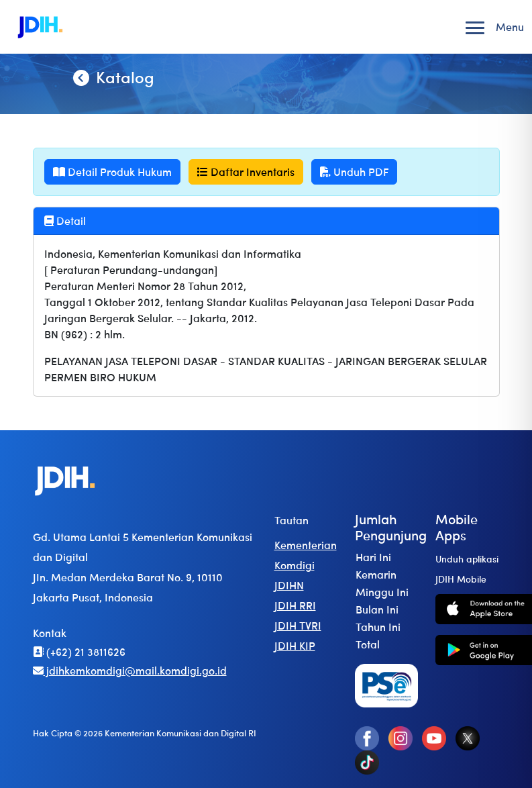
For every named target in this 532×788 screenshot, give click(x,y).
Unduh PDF (354, 171)
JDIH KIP (295, 645)
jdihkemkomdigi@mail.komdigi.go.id (130, 670)
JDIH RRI (295, 605)
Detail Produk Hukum (112, 171)
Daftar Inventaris (246, 171)
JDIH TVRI (298, 625)
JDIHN (289, 585)
